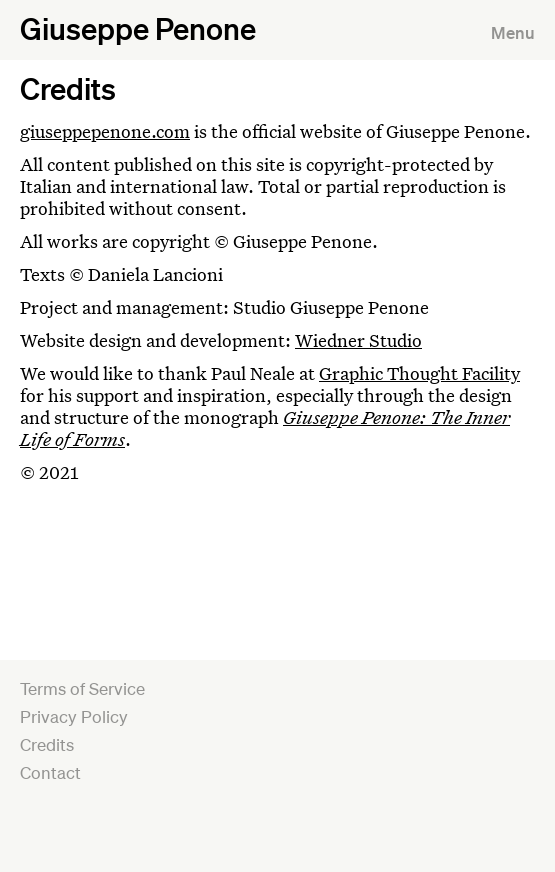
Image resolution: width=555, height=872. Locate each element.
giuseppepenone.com (105, 131)
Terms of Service (82, 688)
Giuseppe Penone (138, 28)
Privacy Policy (74, 716)
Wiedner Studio (358, 340)
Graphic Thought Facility (419, 373)
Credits (47, 744)
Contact (50, 772)
